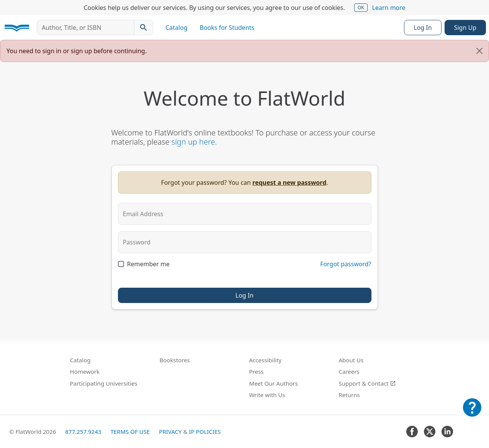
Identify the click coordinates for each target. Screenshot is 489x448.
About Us (351, 360)
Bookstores (175, 360)
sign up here (193, 142)
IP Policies (205, 432)
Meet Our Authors (274, 383)
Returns (349, 395)
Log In (423, 28)
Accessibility (266, 360)
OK (361, 7)
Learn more (389, 8)
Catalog (177, 28)
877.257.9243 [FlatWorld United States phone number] (83, 432)
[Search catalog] (144, 28)
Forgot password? (346, 264)
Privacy (170, 432)
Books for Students (227, 28)
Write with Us (267, 395)
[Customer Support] (472, 413)
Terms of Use (130, 432)
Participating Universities (104, 383)
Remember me (149, 264)
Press (257, 371)
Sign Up (465, 28)
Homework (85, 371)
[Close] (479, 51)
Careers (349, 371)
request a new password (289, 182)
